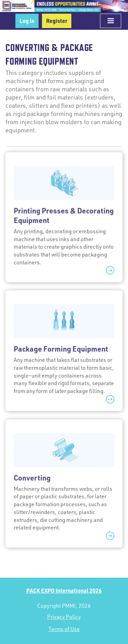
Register (57, 21)
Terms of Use (64, 629)
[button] (111, 21)
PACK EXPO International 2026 (64, 590)
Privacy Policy (64, 617)
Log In (27, 21)
